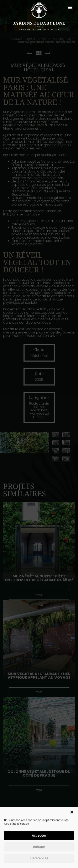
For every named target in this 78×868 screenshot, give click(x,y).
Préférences (39, 858)
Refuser (39, 847)
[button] (72, 812)
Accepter (39, 835)
